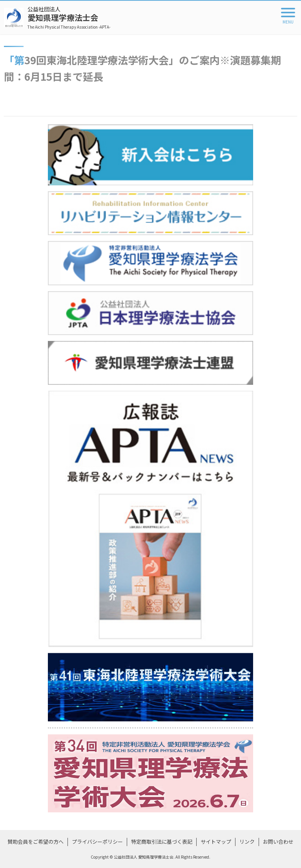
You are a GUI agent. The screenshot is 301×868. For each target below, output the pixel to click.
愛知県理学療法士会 (69, 17)
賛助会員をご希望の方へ (36, 842)
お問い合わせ (278, 842)
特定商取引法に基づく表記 (162, 842)
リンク (247, 842)
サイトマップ (216, 842)
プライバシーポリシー (97, 842)
